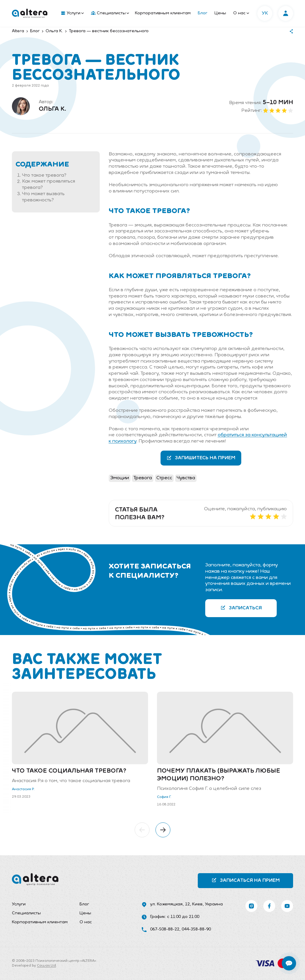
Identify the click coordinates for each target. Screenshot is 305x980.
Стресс (164, 478)
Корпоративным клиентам (163, 13)
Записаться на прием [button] (246, 880)
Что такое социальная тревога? (69, 771)
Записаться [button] (241, 608)
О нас (241, 13)
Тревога (143, 478)
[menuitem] (71, 13)
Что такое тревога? (44, 175)
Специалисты (110, 13)
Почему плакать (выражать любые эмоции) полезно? (219, 775)
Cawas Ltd (46, 966)
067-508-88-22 (165, 929)
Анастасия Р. (23, 789)
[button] (142, 830)
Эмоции (120, 478)
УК (265, 13)
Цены (220, 13)
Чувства (186, 478)
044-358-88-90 (196, 929)
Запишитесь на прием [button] (201, 458)
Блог (203, 13)
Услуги (72, 13)
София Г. (164, 797)
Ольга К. (52, 109)
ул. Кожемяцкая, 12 (170, 904)
